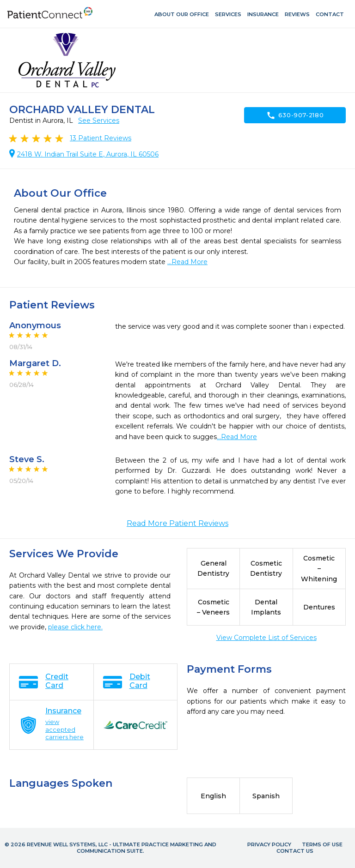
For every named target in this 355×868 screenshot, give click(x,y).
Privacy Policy (269, 844)
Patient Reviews (101, 138)
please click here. (75, 627)
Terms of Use (322, 844)
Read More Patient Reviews (177, 523)
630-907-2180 (295, 115)
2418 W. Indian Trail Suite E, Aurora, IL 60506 (88, 154)
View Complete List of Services (266, 638)
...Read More (187, 262)
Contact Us (295, 851)
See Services (99, 121)
